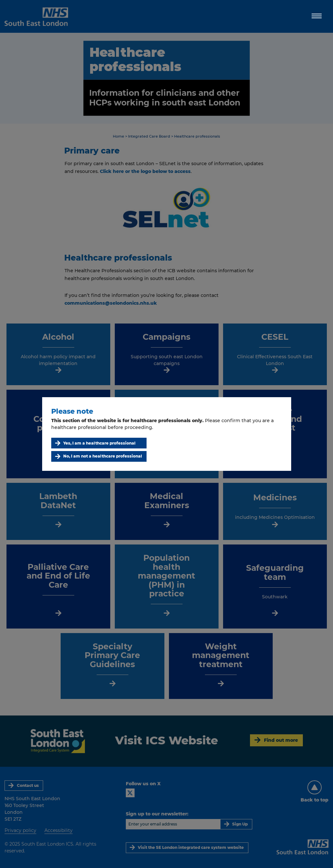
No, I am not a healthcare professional (103, 456)
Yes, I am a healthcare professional (99, 443)
